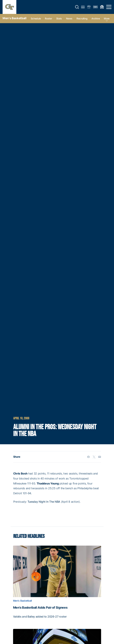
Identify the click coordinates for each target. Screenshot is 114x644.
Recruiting (82, 18)
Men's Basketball (15, 18)
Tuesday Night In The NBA (44, 502)
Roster (48, 18)
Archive (96, 18)
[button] (77, 7)
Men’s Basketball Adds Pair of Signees (40, 608)
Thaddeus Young (48, 483)
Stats (59, 18)
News (69, 18)
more (107, 18)
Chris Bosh (20, 473)
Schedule (36, 18)
